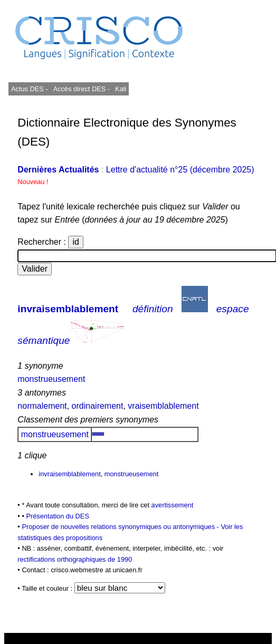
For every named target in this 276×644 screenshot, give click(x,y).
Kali (121, 89)
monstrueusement (51, 379)
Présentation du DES (58, 516)
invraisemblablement (68, 309)
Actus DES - (30, 89)
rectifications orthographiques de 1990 (75, 559)
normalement (42, 406)
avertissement (173, 505)
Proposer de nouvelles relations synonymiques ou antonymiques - (121, 527)
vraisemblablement (163, 406)
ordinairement (98, 406)
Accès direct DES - (82, 89)
